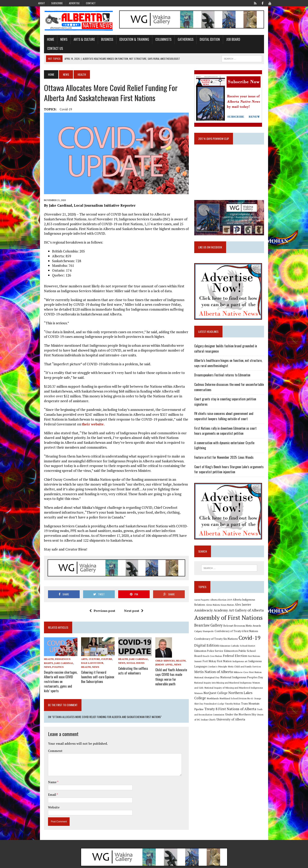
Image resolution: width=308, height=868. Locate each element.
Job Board (224, 41)
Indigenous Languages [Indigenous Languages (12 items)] (237, 655)
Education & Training (125, 41)
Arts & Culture (75, 41)
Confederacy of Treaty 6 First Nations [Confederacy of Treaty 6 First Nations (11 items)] (240, 626)
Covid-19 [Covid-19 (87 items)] (253, 632)
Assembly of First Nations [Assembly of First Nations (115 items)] (232, 612)
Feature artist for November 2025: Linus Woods (227, 451)
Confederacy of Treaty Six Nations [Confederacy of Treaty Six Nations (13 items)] (219, 633)
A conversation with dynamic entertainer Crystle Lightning (234, 441)
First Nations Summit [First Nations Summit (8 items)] (240, 650)
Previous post (99, 601)
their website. (51, 418)
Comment (46, 736)
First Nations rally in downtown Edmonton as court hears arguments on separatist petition (233, 429)
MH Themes (78, 864)
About (42, 3)
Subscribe (57, 3)
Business (98, 41)
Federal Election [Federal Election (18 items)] (217, 650)
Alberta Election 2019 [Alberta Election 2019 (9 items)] (224, 594)
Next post (131, 601)
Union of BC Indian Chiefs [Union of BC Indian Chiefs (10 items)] (230, 709)
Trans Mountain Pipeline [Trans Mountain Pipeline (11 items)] (212, 698)
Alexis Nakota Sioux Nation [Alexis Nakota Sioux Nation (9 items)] (212, 599)
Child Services (165, 651)
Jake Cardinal (55, 655)
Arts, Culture (85, 651)
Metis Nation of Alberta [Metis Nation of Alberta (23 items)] (251, 661)
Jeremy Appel (164, 655)
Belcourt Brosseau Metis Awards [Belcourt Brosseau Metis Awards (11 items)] (246, 620)
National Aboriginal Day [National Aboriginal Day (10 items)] (239, 666)
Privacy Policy (252, 864)
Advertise (74, 3)
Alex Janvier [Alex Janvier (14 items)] (235, 599)
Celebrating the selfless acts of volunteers (133, 662)
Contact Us (245, 41)
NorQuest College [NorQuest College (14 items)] (248, 682)
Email (43, 780)
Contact (91, 3)
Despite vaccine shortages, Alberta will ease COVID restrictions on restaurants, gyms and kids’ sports (52, 670)
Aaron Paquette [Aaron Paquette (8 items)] (205, 594)
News (55, 41)
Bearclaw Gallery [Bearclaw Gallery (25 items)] (212, 620)
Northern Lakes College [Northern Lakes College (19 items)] (216, 687)
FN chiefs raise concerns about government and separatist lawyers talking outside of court (234, 415)
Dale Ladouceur (86, 655)
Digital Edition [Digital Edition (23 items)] (210, 640)
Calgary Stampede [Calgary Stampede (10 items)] (207, 625)
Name (44, 768)
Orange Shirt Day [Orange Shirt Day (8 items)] (221, 693)
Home (42, 41)
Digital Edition (201, 41)
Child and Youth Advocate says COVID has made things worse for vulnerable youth (173, 664)
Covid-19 (57, 102)
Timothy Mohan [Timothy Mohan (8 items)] (259, 693)
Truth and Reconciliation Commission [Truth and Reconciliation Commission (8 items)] (228, 704)
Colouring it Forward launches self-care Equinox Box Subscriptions (92, 668)
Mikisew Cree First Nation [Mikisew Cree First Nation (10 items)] (212, 666)
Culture (101, 651)
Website (45, 793)
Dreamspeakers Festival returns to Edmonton (226, 374)
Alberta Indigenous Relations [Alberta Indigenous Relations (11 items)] (253, 594)
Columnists (155, 41)
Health (40, 651)
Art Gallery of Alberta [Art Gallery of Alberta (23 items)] (230, 604)
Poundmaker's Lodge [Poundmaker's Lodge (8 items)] (241, 693)
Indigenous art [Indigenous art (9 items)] (215, 656)
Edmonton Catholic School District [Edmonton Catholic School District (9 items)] (241, 640)
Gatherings (177, 41)
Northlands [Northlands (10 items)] (241, 687)
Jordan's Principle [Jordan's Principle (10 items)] (261, 655)
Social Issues (133, 655)
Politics (49, 659)
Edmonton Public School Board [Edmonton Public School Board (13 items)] (235, 645)
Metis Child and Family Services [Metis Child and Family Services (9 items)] (214, 661)
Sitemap (269, 864)
